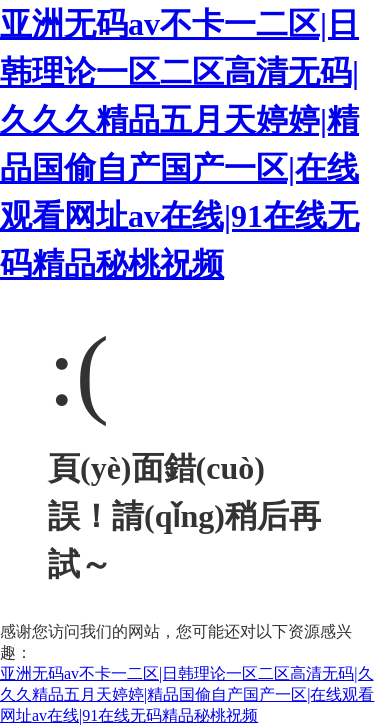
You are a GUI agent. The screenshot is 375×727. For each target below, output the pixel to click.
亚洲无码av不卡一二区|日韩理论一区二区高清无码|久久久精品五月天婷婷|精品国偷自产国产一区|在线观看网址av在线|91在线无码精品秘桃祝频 (187, 694)
